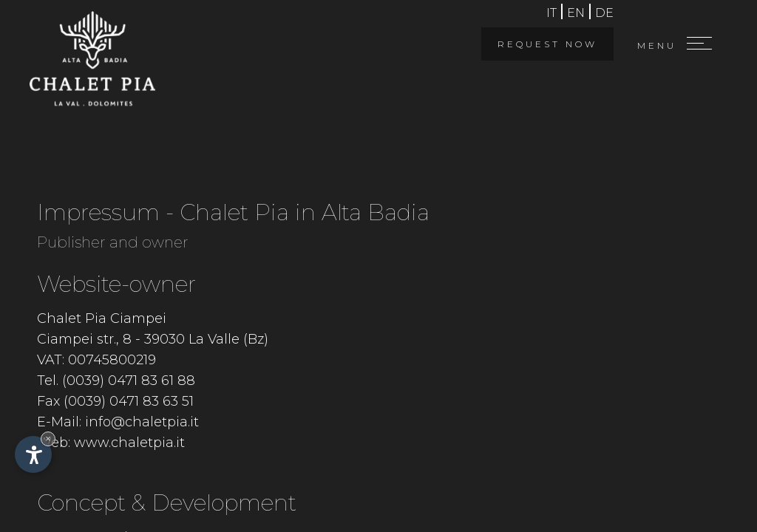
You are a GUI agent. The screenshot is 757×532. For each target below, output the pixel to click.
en (576, 13)
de (604, 13)
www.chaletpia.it (129, 443)
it (551, 13)
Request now (547, 44)
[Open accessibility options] (33, 454)
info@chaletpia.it (142, 422)
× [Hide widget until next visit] (48, 439)
